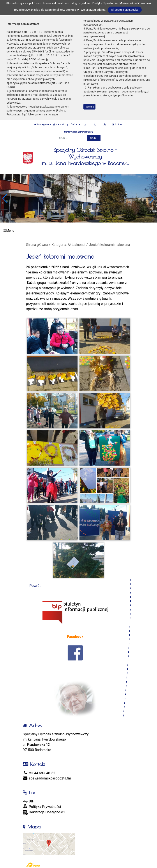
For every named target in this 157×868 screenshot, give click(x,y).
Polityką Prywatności (105, 3)
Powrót (35, 586)
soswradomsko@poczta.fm (47, 778)
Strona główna (42, 124)
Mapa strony (61, 124)
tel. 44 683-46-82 (39, 773)
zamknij (90, 107)
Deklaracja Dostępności (44, 812)
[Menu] (78, 231)
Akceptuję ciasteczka (125, 10)
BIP (29, 801)
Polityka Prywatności (42, 807)
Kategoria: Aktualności (68, 245)
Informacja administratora (78, 132)
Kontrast (118, 124)
